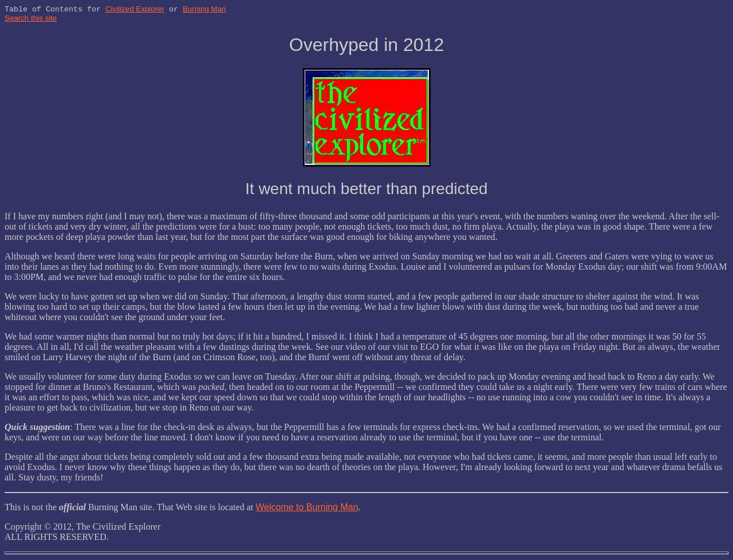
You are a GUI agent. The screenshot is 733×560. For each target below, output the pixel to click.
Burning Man (204, 10)
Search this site (31, 19)
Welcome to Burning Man (307, 508)
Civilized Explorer (135, 10)
